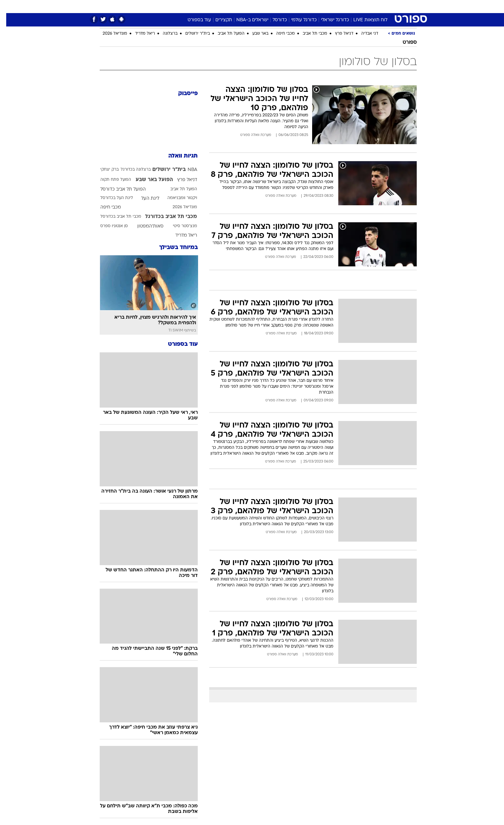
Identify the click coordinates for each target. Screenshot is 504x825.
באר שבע (254, 34)
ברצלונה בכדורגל (129, 170)
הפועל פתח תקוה (109, 180)
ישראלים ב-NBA (246, 20)
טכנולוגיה (201, 6)
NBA (186, 170)
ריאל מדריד (139, 34)
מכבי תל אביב (309, 34)
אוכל (268, 6)
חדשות (368, 6)
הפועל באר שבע (148, 180)
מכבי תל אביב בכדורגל (165, 217)
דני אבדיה (363, 34)
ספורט (346, 6)
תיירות (226, 6)
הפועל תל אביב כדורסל (117, 189)
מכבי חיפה (279, 34)
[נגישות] (9, 7)
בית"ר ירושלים (191, 34)
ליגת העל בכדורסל (110, 198)
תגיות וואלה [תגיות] (177, 156)
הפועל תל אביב (225, 34)
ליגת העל (144, 199)
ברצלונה (164, 34)
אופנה (177, 6)
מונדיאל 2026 (109, 34)
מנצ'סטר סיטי (179, 226)
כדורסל (274, 20)
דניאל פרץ (338, 34)
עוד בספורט (193, 20)
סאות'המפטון (144, 226)
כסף (286, 6)
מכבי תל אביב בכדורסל (115, 217)
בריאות (248, 6)
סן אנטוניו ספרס (108, 226)
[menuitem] (364, 7)
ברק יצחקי (103, 170)
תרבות (324, 6)
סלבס (304, 6)
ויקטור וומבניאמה (176, 198)
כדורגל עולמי (298, 20)
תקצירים (218, 20)
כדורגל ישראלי (329, 20)
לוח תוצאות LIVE (364, 20)
